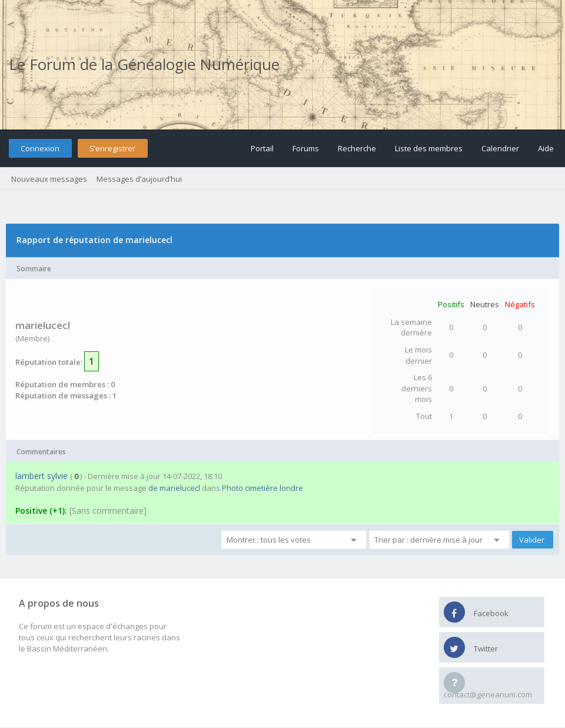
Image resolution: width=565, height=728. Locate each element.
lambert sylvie (41, 476)
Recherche (357, 148)
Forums (306, 148)
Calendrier (500, 148)
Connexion (40, 148)
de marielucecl (174, 488)
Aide (546, 148)
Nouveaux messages (49, 179)
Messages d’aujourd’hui (139, 179)
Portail (262, 148)
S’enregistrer (112, 148)
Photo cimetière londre (262, 488)
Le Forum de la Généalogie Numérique (144, 64)
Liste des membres (429, 148)
